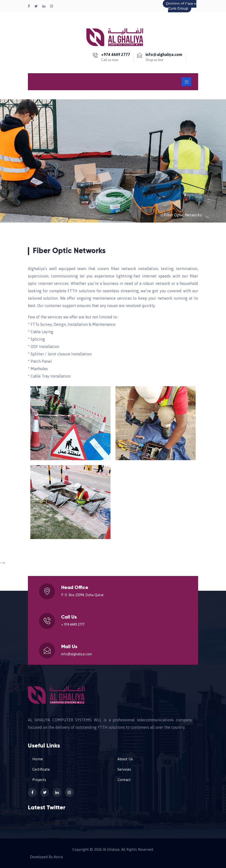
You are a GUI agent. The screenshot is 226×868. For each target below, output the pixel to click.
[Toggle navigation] (186, 82)
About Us (125, 759)
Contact (124, 780)
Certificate (41, 769)
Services (124, 769)
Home (154, 215)
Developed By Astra (46, 857)
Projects (39, 780)
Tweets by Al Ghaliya (46, 822)
